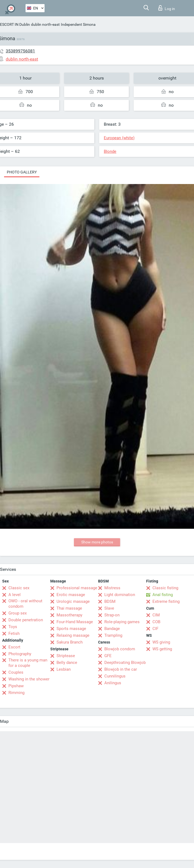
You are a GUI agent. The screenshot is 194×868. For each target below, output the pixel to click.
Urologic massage (73, 601)
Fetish (14, 633)
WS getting (162, 649)
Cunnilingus (115, 676)
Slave (109, 608)
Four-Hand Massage (75, 622)
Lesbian (64, 669)
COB (156, 622)
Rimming (16, 693)
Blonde (110, 151)
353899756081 (20, 51)
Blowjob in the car (121, 669)
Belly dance (67, 663)
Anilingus (113, 683)
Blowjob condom (120, 649)
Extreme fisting (166, 601)
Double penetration (26, 620)
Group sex (18, 613)
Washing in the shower (29, 679)
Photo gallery (22, 172)
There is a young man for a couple (28, 663)
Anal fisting (163, 595)
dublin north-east (45, 24)
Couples (16, 672)
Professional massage (77, 588)
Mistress (112, 588)
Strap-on (112, 615)
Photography (20, 654)
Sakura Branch (70, 642)
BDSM (110, 601)
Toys (13, 627)
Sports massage (71, 629)
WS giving (161, 642)
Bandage (112, 629)
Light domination (120, 595)
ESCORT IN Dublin (15, 24)
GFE (108, 656)
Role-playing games (122, 622)
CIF (155, 629)
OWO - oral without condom (25, 604)
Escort (14, 647)
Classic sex (19, 588)
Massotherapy (69, 615)
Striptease (66, 656)
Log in (167, 8)
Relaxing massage (73, 635)
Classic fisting (165, 588)
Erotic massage (71, 595)
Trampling (113, 635)
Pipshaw (16, 686)
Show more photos (97, 542)
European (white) (119, 138)
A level (15, 595)
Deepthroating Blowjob (125, 663)
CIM (156, 615)
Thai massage (69, 608)
